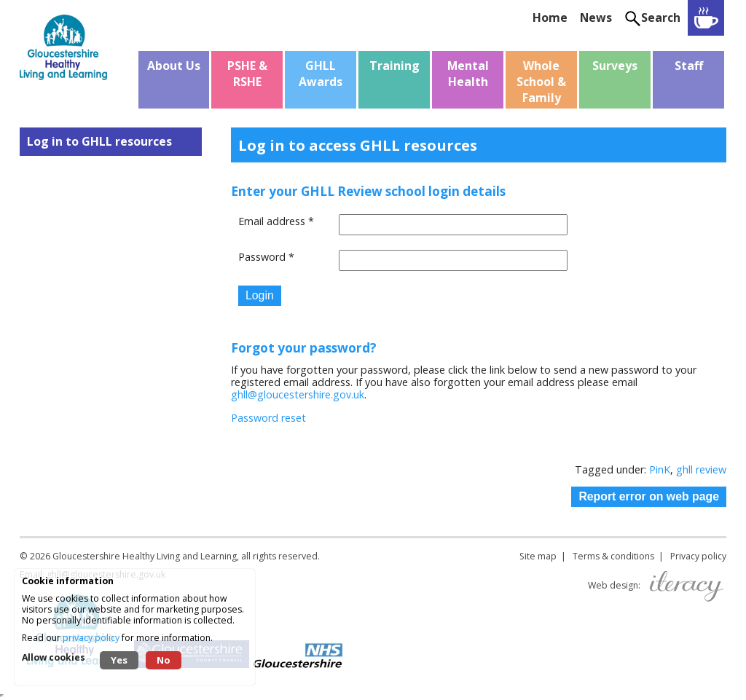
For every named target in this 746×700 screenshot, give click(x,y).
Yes (119, 660)
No (164, 660)
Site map (538, 556)
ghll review (701, 469)
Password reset (268, 418)
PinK (660, 469)
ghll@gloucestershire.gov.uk (298, 394)
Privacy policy (698, 556)
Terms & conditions (613, 556)
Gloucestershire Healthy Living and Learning (145, 556)
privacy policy (91, 638)
